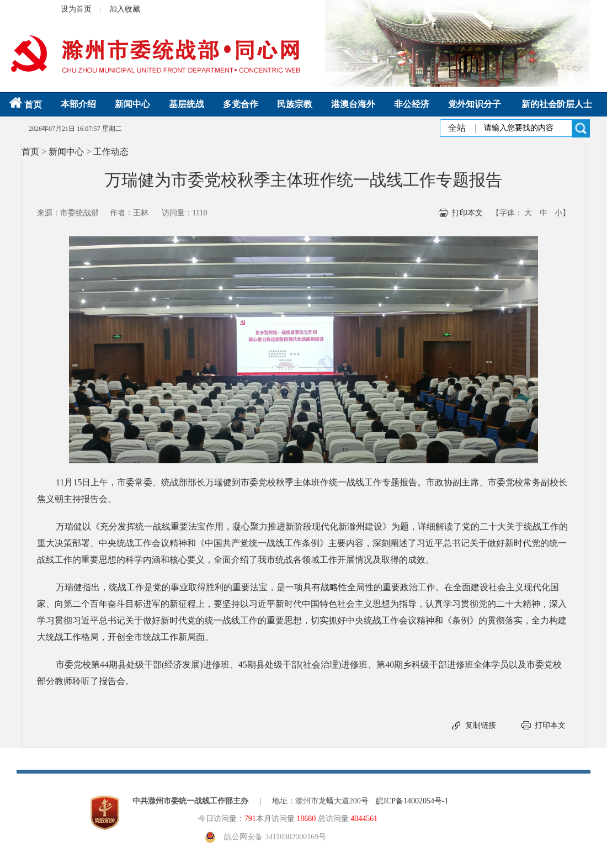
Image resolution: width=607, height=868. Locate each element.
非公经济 (412, 104)
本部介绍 (78, 104)
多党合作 (241, 104)
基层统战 (187, 104)
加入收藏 (125, 9)
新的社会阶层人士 (557, 104)
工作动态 (111, 152)
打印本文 (467, 213)
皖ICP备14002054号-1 (412, 801)
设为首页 (76, 9)
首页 (26, 105)
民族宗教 (295, 104)
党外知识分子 (475, 104)
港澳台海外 (353, 104)
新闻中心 (132, 104)
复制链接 (481, 725)
